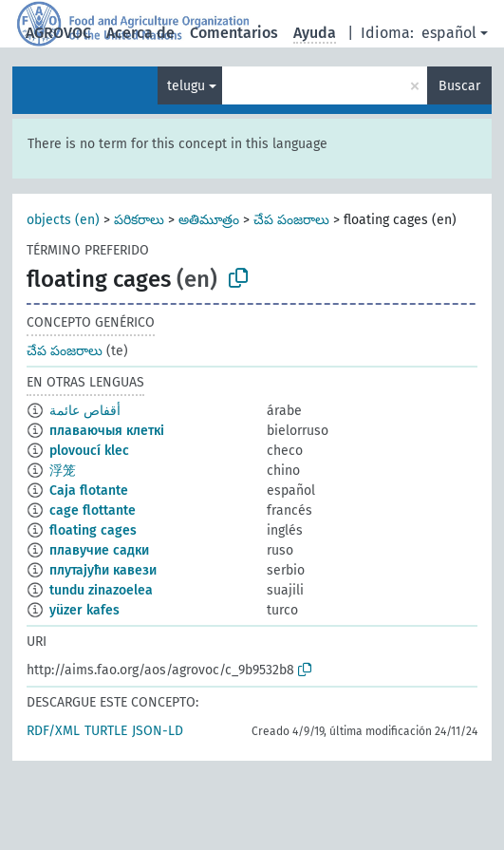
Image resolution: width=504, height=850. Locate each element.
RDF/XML (53, 731)
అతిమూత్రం (209, 220)
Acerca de (140, 33)
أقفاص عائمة (85, 411)
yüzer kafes (84, 610)
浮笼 (63, 471)
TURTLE (106, 731)
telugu (186, 86)
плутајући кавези (103, 570)
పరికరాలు (139, 220)
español (449, 33)
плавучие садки (99, 550)
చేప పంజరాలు (291, 220)
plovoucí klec (89, 451)
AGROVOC (58, 33)
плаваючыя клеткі (107, 431)
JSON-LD (158, 731)
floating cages (93, 530)
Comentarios (234, 33)
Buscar (459, 86)
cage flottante (93, 510)
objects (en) (63, 220)
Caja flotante (89, 491)
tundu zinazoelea (101, 590)
